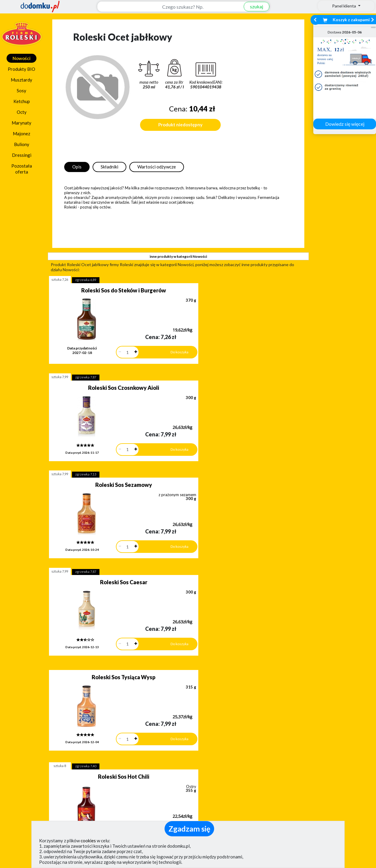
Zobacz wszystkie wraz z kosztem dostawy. (325, 753)
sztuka (60, 279)
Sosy (22, 91)
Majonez (22, 134)
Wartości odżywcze (157, 167)
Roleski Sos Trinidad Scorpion (107, 559)
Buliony (22, 144)
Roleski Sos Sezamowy (107, 380)
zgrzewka (86, 280)
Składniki (109, 167)
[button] (18, 723)
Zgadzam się (189, 829)
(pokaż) (129, 819)
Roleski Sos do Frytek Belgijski (229, 559)
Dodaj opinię (51, 748)
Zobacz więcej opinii (54, 759)
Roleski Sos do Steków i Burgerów (107, 290)
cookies (88, 841)
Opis (77, 167)
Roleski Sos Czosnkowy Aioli (229, 290)
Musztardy (22, 80)
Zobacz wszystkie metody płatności (143, 753)
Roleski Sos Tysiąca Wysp (107, 467)
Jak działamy (208, 784)
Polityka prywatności (216, 801)
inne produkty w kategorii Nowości (178, 256)
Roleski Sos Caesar (229, 380)
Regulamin (205, 793)
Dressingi (22, 155)
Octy (22, 112)
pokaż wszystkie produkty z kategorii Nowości (178, 642)
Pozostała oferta (22, 169)
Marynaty (22, 123)
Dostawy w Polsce (234, 753)
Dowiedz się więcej (345, 124)
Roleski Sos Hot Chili (229, 470)
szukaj (253, 6)
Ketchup (22, 101)
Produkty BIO (22, 69)
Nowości (22, 58)
